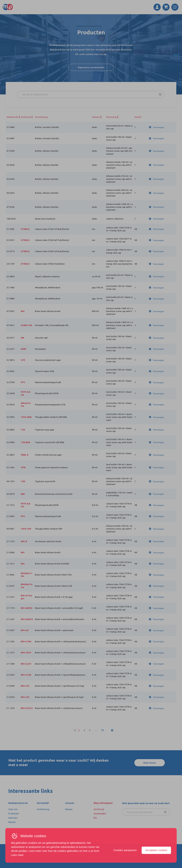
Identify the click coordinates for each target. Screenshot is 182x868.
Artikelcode (12, 117)
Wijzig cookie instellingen (129, 854)
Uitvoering (111, 117)
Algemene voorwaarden (91, 67)
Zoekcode (26, 117)
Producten (14, 814)
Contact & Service (101, 854)
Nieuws (12, 822)
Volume (96, 117)
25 (103, 730)
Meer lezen (150, 763)
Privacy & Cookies (77, 854)
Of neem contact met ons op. (91, 54)
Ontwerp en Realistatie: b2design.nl (106, 857)
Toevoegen (158, 127)
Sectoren (13, 818)
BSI (95, 818)
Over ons (13, 809)
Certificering (43, 809)
